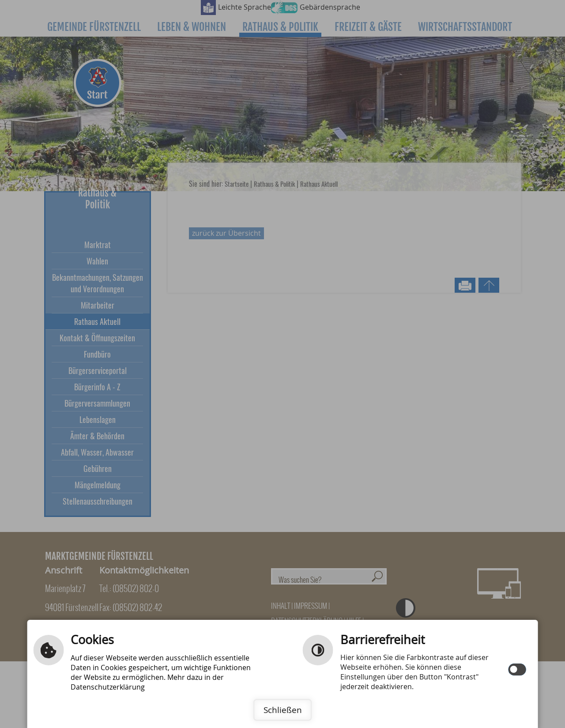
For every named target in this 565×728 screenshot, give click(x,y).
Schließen (283, 710)
